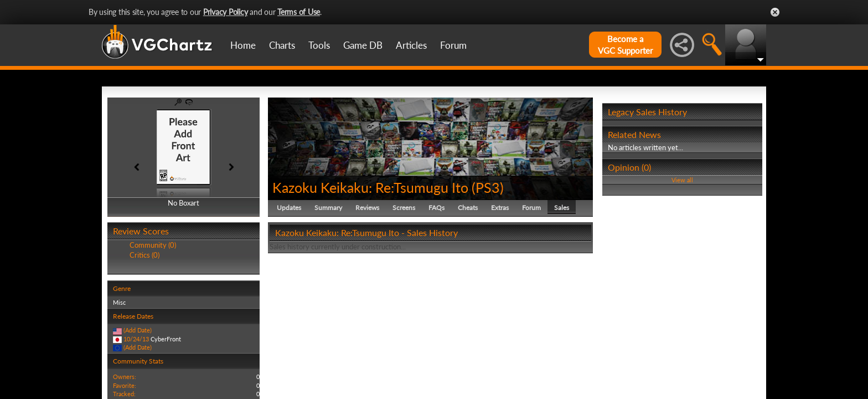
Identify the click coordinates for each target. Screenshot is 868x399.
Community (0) (153, 245)
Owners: (125, 377)
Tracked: (124, 394)
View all (682, 180)
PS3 (488, 187)
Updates (289, 208)
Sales (562, 208)
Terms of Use (299, 12)
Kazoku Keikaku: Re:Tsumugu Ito (370, 187)
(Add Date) (138, 330)
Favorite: (125, 385)
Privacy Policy (226, 12)
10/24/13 (136, 339)
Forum (453, 45)
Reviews (367, 208)
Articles (411, 45)
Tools (319, 45)
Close (775, 12)
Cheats (468, 208)
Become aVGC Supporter (625, 45)
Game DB (363, 45)
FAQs (436, 208)
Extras (500, 208)
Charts (282, 45)
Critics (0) (144, 255)
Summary (328, 208)
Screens (404, 208)
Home (243, 45)
